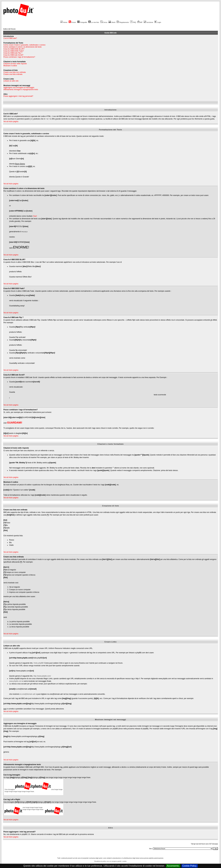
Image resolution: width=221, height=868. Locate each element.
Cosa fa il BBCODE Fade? (14, 51)
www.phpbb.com (16, 681)
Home (64, 22)
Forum (72, 22)
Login (158, 22)
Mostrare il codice (10, 66)
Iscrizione (148, 22)
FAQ (133, 22)
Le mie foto (94, 22)
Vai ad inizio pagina (11, 121)
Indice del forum (9, 29)
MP (140, 22)
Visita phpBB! (39, 663)
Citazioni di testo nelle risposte (15, 64)
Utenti (112, 22)
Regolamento (123, 22)
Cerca (104, 22)
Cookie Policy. (190, 866)
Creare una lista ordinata (13, 74)
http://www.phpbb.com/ (42, 676)
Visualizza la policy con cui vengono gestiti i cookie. (110, 861)
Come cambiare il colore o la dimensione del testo (22, 47)
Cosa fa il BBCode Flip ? (13, 53)
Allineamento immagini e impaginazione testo (21, 90)
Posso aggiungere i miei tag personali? (18, 96)
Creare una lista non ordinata (15, 72)
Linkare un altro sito (11, 81)
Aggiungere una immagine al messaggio (19, 88)
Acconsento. (173, 866)
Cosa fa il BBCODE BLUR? (14, 49)
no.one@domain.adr (28, 694)
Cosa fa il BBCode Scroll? (13, 55)
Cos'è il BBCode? (10, 38)
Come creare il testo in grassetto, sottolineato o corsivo (24, 45)
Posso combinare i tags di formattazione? (19, 57)
